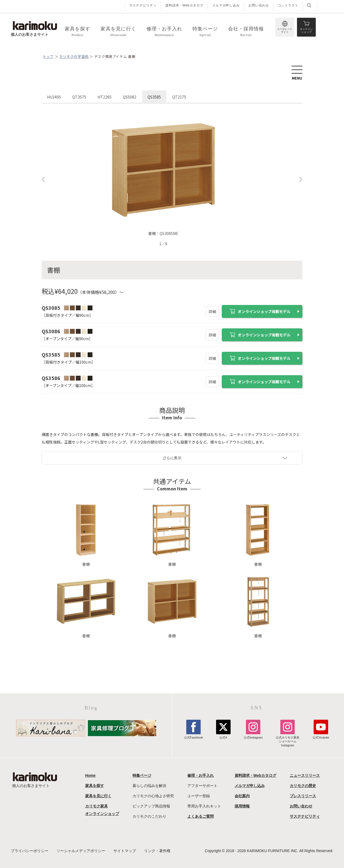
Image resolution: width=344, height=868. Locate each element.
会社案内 (242, 796)
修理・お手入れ (200, 775)
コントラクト (288, 5)
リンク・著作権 (157, 851)
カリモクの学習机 (74, 56)
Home (90, 775)
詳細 (212, 311)
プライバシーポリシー (30, 851)
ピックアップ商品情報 (151, 806)
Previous (43, 180)
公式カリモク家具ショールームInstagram (288, 739)
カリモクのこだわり (149, 816)
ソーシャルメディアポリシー (81, 851)
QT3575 (79, 97)
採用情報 (242, 806)
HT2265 (105, 97)
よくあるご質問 (200, 816)
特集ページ (142, 775)
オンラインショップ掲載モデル (260, 311)
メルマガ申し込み (226, 5)
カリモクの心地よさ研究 (153, 796)
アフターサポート (202, 786)
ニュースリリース (305, 775)
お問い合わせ (259, 5)
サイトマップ (125, 851)
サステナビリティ (143, 5)
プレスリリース (303, 796)
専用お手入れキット (204, 806)
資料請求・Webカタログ (184, 5)
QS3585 (154, 97)
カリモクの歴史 (303, 786)
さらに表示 (172, 458)
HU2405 (54, 97)
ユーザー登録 (199, 796)
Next (301, 180)
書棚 (86, 534)
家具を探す (95, 786)
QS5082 (130, 97)
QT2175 (179, 97)
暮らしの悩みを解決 (149, 786)
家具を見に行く (98, 796)
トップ (48, 56)
